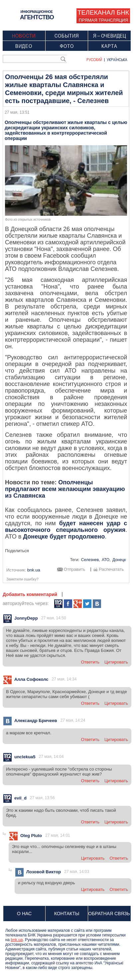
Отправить (74, 569)
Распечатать (111, 569)
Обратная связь (109, 914)
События (67, 36)
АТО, (106, 560)
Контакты (67, 914)
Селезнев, (91, 560)
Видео (24, 46)
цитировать (116, 662)
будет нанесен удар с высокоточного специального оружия (66, 527)
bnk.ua (17, 940)
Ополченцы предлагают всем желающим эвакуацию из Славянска (65, 489)
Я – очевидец (110, 36)
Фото (67, 46)
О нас (24, 914)
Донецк (119, 560)
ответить (90, 662)
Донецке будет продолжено (64, 537)
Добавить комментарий (30, 594)
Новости (24, 36)
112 (58, 604)
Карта (109, 46)
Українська (117, 60)
